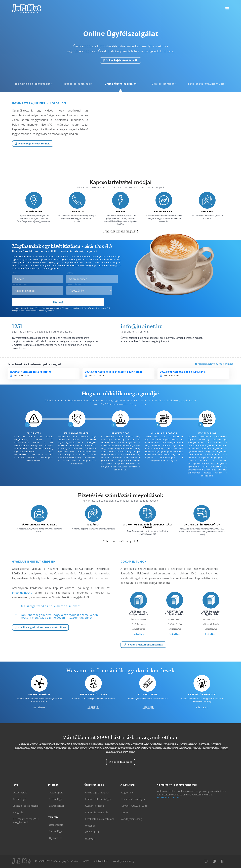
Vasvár (224, 748)
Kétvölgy (193, 744)
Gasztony (124, 744)
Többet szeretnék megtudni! (120, 231)
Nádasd (48, 748)
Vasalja (196, 748)
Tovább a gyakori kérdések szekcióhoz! (40, 627)
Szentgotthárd (126, 748)
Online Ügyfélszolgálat (121, 84)
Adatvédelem (101, 861)
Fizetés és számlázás (77, 84)
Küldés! (58, 303)
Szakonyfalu (110, 748)
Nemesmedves (62, 748)
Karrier (125, 812)
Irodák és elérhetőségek (98, 799)
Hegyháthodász (153, 744)
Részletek (39, 708)
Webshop (90, 826)
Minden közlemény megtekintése (214, 364)
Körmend (204, 744)
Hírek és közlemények (133, 799)
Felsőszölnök (111, 744)
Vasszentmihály (210, 748)
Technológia (20, 799)
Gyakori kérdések (164, 84)
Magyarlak (36, 748)
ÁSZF (86, 861)
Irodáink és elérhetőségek (34, 84)
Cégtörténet (128, 793)
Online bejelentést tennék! (120, 60)
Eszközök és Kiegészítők (26, 806)
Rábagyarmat (79, 748)
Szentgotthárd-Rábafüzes (177, 748)
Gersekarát (137, 744)
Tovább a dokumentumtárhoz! (143, 645)
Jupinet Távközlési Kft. (169, 797)
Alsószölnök (45, 744)
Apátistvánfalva (61, 744)
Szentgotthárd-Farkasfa (148, 748)
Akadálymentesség (132, 819)
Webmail (90, 839)
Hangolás (18, 812)
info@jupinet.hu (22, 593)
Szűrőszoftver (57, 806)
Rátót (91, 748)
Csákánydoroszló (80, 744)
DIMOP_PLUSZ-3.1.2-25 (134, 806)
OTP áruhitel (92, 832)
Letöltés (138, 634)
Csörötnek (97, 744)
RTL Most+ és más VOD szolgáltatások (26, 821)
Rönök (98, 748)
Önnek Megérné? (121, 762)
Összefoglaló (20, 793)
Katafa (183, 744)
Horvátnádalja (171, 744)
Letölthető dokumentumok (207, 84)
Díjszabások (56, 838)
